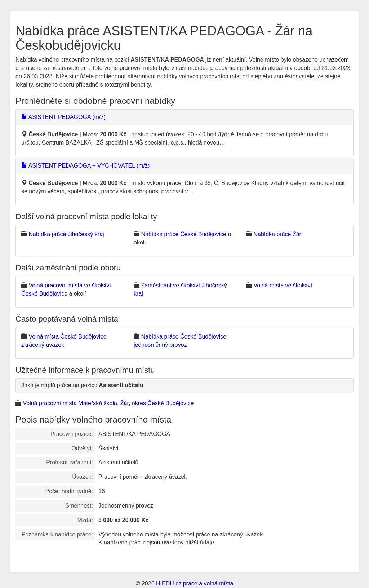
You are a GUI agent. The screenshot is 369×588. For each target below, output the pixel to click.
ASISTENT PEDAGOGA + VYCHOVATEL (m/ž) (85, 166)
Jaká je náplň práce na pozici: (82, 385)
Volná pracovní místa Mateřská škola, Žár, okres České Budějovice (108, 403)
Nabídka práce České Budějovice (184, 234)
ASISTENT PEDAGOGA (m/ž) (63, 117)
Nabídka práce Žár (277, 234)
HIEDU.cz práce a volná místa (195, 583)
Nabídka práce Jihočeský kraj (66, 234)
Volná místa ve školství (283, 285)
